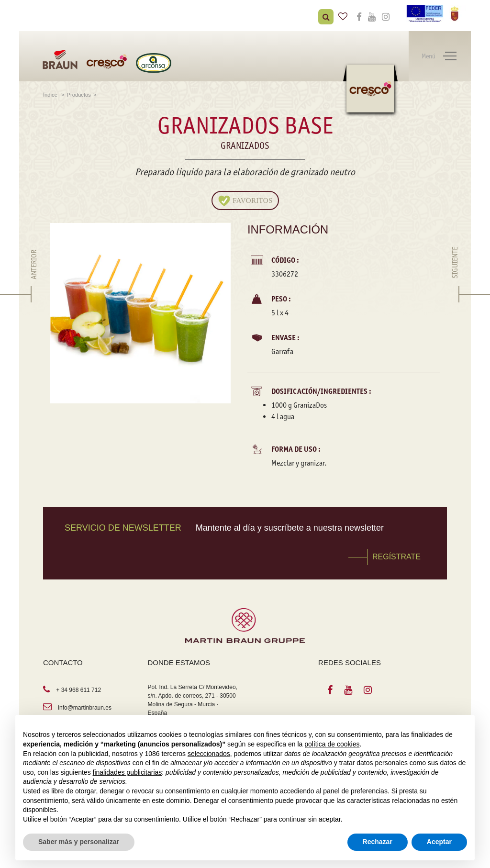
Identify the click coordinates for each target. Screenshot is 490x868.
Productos (79, 95)
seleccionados (209, 754)
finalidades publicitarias (128, 772)
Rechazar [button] (378, 842)
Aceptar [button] (439, 842)
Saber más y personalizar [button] (79, 842)
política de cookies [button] (332, 744)
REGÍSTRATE (396, 557)
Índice (51, 95)
